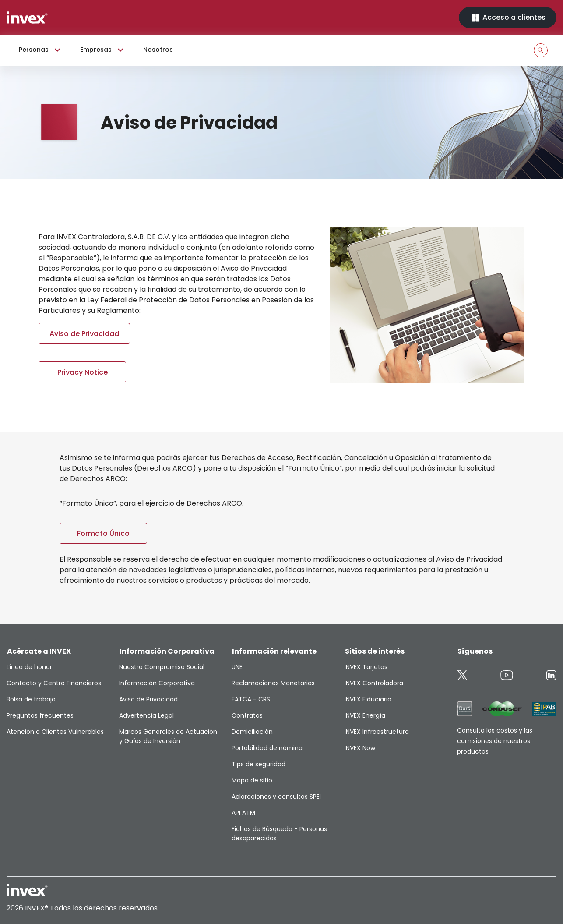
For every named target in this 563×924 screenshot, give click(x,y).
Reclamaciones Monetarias (273, 683)
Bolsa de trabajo (31, 699)
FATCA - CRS (251, 699)
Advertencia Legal (146, 715)
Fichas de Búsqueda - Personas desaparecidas (279, 834)
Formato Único (103, 533)
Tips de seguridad (259, 764)
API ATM (243, 813)
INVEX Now (360, 748)
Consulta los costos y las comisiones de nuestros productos (495, 741)
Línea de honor (29, 667)
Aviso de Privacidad (84, 334)
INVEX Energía (365, 715)
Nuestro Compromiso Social (162, 667)
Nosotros (158, 50)
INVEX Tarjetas (366, 667)
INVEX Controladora (374, 683)
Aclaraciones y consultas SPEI (276, 797)
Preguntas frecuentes (40, 715)
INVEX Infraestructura (377, 732)
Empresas (103, 50)
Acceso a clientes (508, 18)
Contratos (247, 715)
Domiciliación (252, 732)
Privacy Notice (83, 372)
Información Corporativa (157, 683)
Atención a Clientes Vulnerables (55, 732)
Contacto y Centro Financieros (54, 683)
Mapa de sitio (252, 780)
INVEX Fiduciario (368, 699)
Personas (41, 50)
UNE (237, 667)
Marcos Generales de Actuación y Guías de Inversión (168, 736)
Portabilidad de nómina (267, 748)
